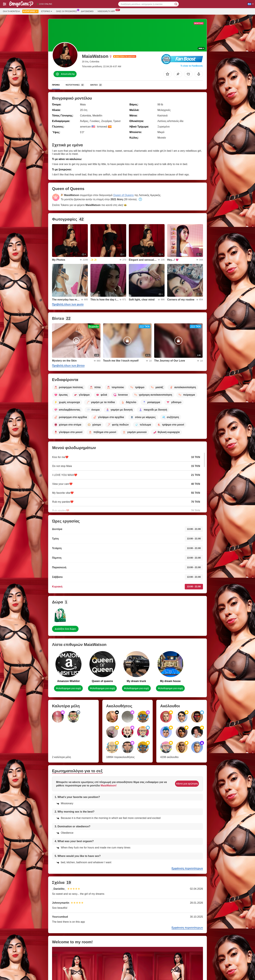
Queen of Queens (123, 195)
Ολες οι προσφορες (67, 11)
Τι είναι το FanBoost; (192, 66)
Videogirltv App (107, 11)
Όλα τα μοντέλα (11, 11)
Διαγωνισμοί (87, 11)
